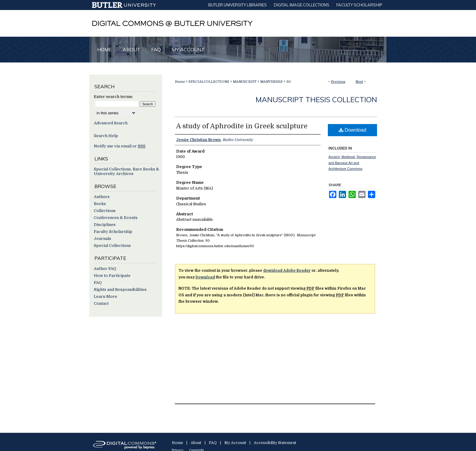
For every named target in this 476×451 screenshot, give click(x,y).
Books (100, 204)
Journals (102, 239)
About (196, 443)
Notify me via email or (120, 146)
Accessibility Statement (275, 443)
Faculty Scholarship (113, 232)
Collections (105, 211)
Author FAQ (105, 269)
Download (353, 130)
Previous (338, 82)
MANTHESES (271, 82)
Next (359, 82)
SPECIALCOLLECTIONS (209, 82)
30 (289, 82)
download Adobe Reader (287, 271)
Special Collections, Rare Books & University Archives (126, 171)
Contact (101, 303)
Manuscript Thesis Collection (316, 99)
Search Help (106, 136)
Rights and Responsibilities (120, 289)
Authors (102, 197)
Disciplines (105, 225)
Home (180, 82)
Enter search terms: (113, 97)
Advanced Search (111, 123)
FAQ (98, 283)
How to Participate (112, 276)
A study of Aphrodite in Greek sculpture (242, 126)
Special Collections (112, 246)
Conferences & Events (116, 218)
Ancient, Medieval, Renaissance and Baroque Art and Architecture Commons (352, 163)
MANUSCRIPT (245, 82)
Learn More (105, 296)
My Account (235, 443)
